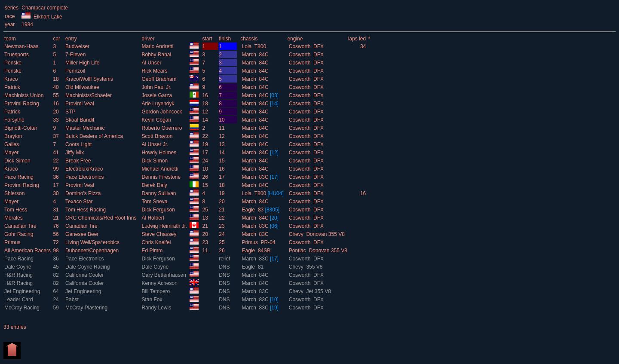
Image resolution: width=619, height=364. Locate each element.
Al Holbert (153, 218)
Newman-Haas (22, 46)
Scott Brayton (158, 136)
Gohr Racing (20, 234)
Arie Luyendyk (158, 104)
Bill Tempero (156, 291)
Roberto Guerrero (162, 128)
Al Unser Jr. (155, 144)
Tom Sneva (155, 202)
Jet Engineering (23, 291)
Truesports (17, 55)
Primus (13, 242)
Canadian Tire (21, 226)
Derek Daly (155, 185)
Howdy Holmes (159, 153)
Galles (12, 144)
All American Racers (28, 251)
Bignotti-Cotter (21, 128)
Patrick (13, 87)
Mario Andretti (158, 46)
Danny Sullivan (159, 193)
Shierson (15, 193)
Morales (14, 218)
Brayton (14, 136)
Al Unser (152, 63)
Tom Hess (17, 210)
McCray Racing (23, 308)
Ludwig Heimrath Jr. (165, 226)
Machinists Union (25, 95)
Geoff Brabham (160, 79)
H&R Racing (19, 275)
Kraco (12, 79)
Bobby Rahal (157, 55)
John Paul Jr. (157, 87)
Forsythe (15, 120)
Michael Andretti (161, 169)
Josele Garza (157, 95)
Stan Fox (152, 300)
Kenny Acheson (160, 283)
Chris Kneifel (157, 242)
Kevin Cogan (157, 120)
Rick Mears (155, 71)
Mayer (12, 153)
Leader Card (19, 300)
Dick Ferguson (159, 210)
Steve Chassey (159, 234)
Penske (14, 63)
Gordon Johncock (162, 112)
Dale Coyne (18, 267)
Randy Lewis (157, 308)
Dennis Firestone (162, 177)
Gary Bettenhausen (164, 275)
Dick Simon (18, 161)
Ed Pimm (153, 251)
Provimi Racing (22, 104)
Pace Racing (20, 177)
